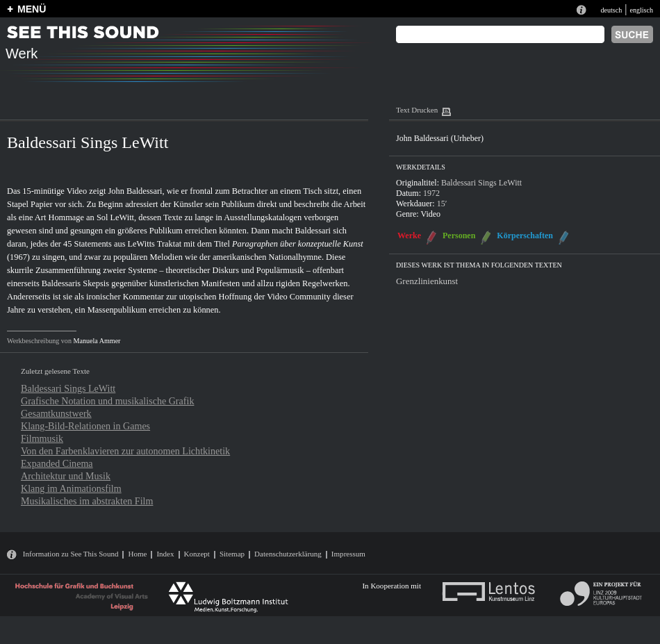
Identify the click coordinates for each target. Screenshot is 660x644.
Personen (459, 236)
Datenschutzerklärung (288, 554)
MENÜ (32, 9)
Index (165, 554)
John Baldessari (135, 191)
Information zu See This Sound (71, 554)
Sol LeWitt (115, 217)
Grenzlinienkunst (427, 281)
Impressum (348, 554)
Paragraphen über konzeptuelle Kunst (298, 244)
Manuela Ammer (97, 341)
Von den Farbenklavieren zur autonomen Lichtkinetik (125, 451)
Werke (409, 236)
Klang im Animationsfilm (71, 488)
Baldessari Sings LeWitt (68, 388)
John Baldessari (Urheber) (440, 138)
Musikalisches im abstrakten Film (87, 501)
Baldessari (313, 231)
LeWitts (141, 244)
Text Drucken (417, 110)
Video (430, 214)
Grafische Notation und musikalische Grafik (107, 401)
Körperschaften (525, 236)
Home (137, 554)
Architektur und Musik (66, 476)
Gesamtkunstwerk (56, 413)
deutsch (611, 10)
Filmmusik (42, 438)
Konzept (197, 554)
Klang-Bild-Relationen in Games (85, 426)
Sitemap (232, 554)
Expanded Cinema (57, 463)
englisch (641, 10)
